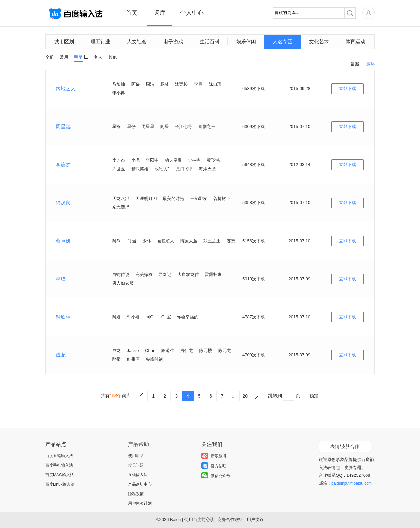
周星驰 (63, 127)
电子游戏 (173, 42)
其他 (113, 57)
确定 (314, 396)
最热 (370, 64)
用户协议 (255, 520)
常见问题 (136, 465)
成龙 (61, 355)
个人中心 (192, 13)
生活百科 (210, 42)
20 (245, 396)
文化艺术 (319, 42)
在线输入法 (138, 475)
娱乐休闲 (246, 42)
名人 (98, 57)
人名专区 (283, 42)
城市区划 (64, 42)
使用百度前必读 (199, 520)
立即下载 (347, 88)
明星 (78, 57)
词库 (160, 13)
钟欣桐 (63, 317)
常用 (64, 57)
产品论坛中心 (140, 484)
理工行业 (100, 42)
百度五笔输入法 (59, 456)
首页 (132, 13)
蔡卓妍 (63, 241)
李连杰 (63, 165)
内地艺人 (66, 88)
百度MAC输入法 (60, 475)
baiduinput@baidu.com (352, 483)
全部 (50, 57)
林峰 (61, 279)
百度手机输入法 (59, 465)
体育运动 (355, 42)
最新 (355, 64)
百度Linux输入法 (60, 484)
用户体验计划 (140, 503)
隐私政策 (136, 494)
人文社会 (137, 42)
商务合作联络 (230, 520)
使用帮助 (136, 456)
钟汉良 (63, 203)
